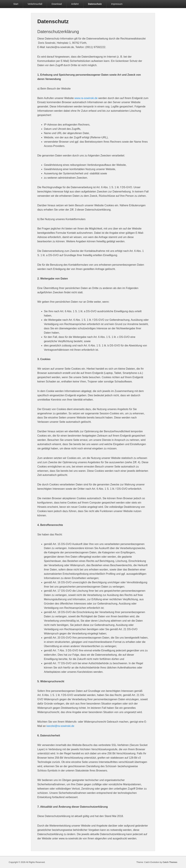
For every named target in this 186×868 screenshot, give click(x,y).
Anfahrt (75, 4)
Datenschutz (95, 4)
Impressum (117, 4)
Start (16, 4)
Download (57, 4)
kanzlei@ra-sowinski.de (60, 726)
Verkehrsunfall (35, 4)
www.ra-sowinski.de (86, 98)
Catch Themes (170, 862)
